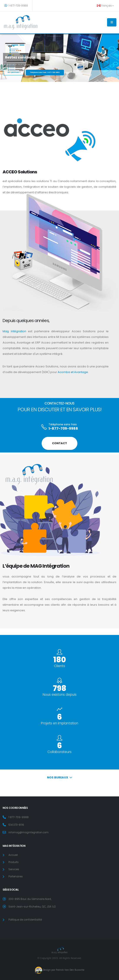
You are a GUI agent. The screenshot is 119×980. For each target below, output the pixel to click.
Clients (59, 666)
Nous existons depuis (60, 695)
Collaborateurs (59, 752)
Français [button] (105, 6)
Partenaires (16, 876)
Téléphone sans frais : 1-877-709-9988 (45, 72)
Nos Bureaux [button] (59, 777)
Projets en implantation (60, 723)
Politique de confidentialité (25, 920)
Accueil (13, 855)
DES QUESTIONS (14, 72)
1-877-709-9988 (16, 6)
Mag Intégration (14, 331)
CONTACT (59, 443)
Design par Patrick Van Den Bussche (63, 970)
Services (14, 869)
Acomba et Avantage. (73, 372)
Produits (14, 862)
